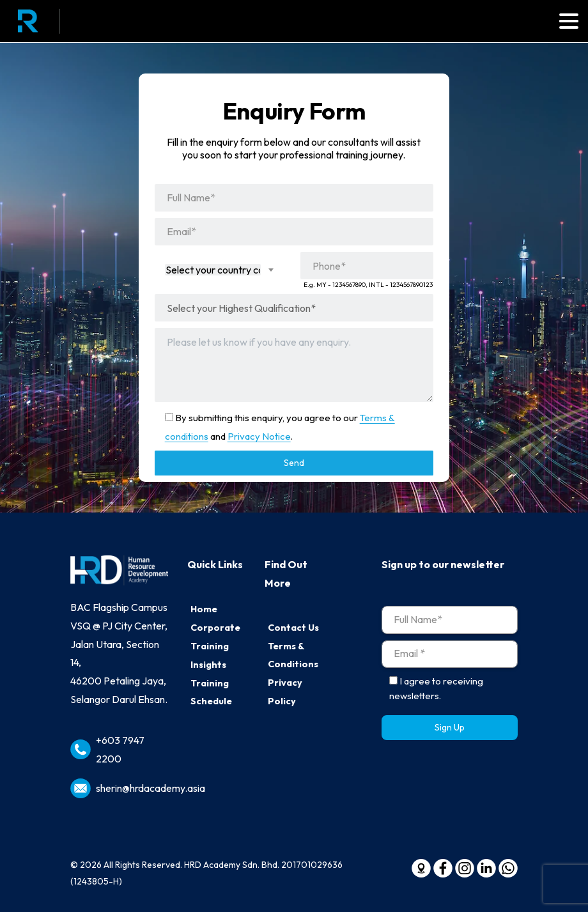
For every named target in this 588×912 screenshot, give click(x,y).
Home (204, 609)
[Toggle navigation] (569, 21)
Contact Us (293, 628)
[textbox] (213, 270)
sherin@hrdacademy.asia (151, 788)
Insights (208, 665)
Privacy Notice (259, 436)
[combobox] (221, 270)
